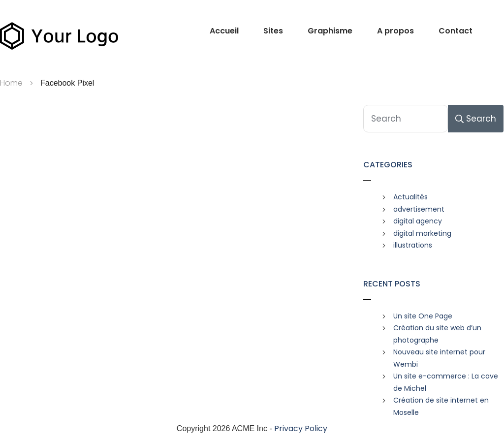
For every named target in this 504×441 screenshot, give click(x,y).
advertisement (419, 209)
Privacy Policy (301, 428)
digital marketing (422, 233)
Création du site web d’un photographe (437, 334)
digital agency (418, 221)
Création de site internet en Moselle (441, 406)
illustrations (413, 245)
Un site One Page (423, 316)
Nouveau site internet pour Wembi (439, 358)
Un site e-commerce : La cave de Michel (446, 382)
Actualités (410, 197)
